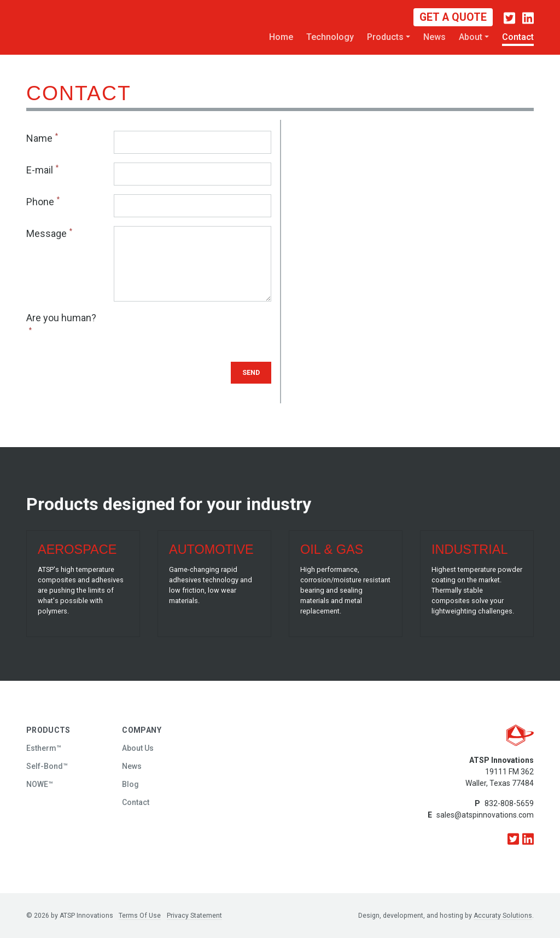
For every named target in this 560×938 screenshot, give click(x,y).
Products (385, 37)
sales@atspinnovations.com (485, 815)
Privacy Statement (194, 916)
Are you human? (61, 318)
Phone (40, 202)
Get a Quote (453, 17)
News (434, 37)
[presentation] (197, 332)
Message (46, 233)
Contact (518, 37)
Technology (330, 37)
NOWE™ (40, 784)
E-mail (40, 170)
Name (39, 138)
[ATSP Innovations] (56, 26)
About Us (138, 748)
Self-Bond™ (47, 766)
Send (251, 372)
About (471, 37)
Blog (130, 784)
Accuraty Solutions (503, 916)
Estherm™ (44, 748)
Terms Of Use (140, 916)
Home (281, 37)
